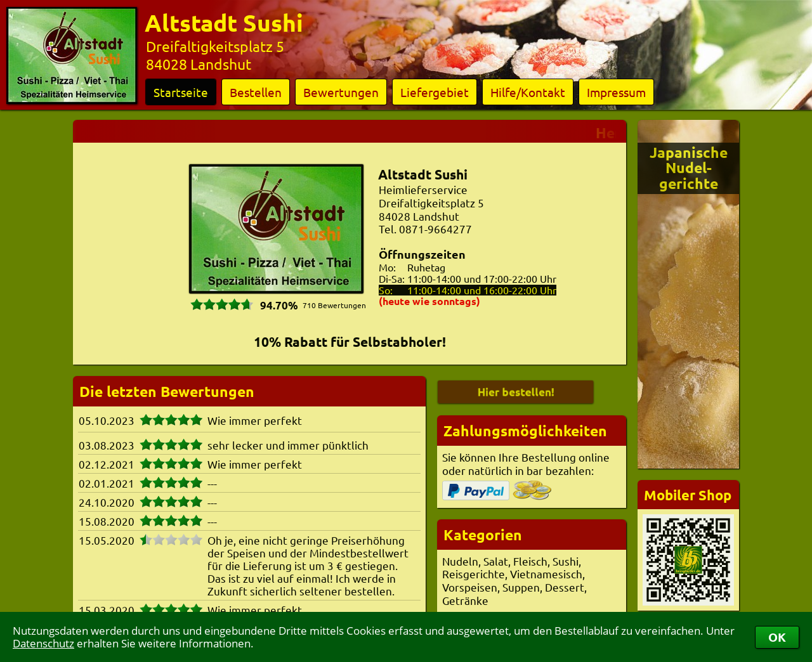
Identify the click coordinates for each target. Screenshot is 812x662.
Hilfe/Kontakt (528, 92)
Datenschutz (43, 643)
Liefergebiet (435, 92)
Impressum (616, 92)
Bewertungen (341, 92)
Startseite (181, 92)
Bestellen (256, 92)
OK (777, 637)
